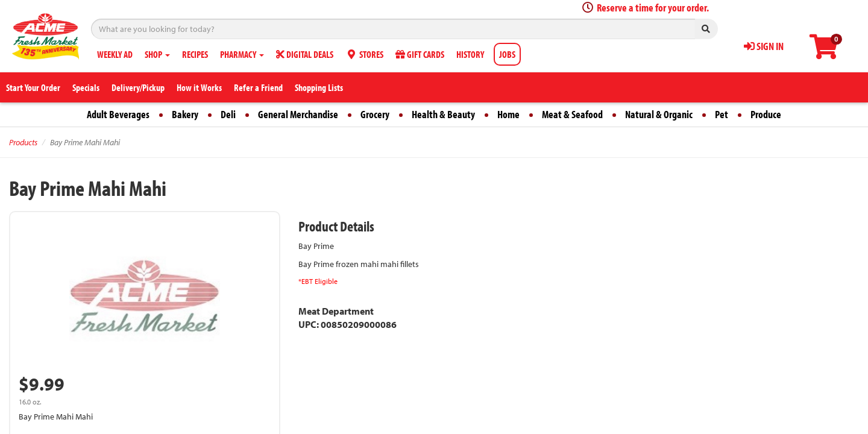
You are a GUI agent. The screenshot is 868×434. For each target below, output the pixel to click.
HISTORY (470, 54)
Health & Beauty (443, 114)
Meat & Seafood (572, 114)
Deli (228, 114)
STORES (364, 54)
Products (23, 142)
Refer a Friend (258, 87)
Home (508, 114)
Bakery (185, 114)
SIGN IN (764, 46)
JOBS (507, 54)
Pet (722, 114)
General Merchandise (298, 114)
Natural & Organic (659, 114)
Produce (766, 114)
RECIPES (195, 54)
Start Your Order (33, 87)
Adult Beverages (118, 114)
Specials (86, 87)
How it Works (199, 87)
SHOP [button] (157, 54)
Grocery (375, 114)
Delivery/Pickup (138, 87)
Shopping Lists (319, 87)
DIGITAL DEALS (305, 54)
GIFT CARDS (420, 54)
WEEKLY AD (115, 54)
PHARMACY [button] (242, 54)
